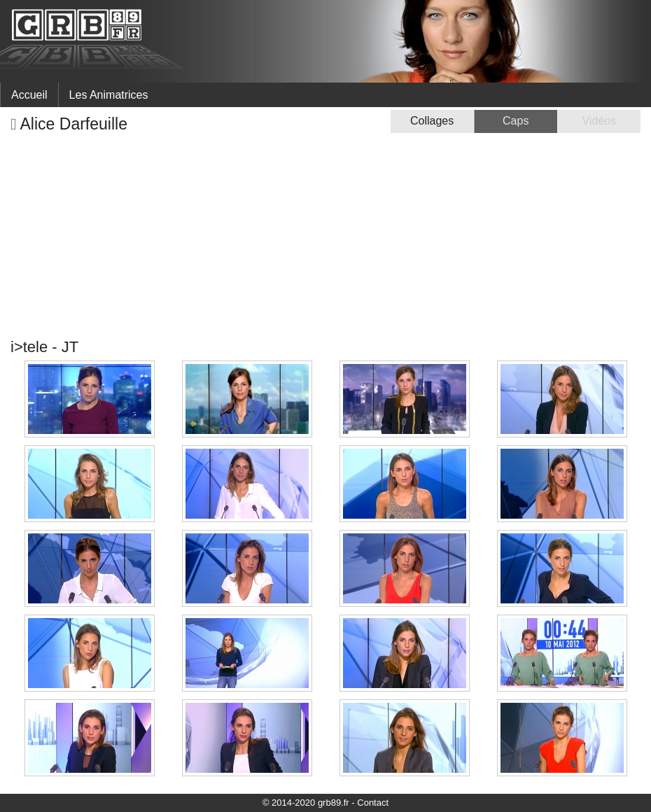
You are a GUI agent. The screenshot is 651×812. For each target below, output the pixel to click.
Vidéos (600, 121)
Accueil (29, 95)
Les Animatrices (109, 95)
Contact (373, 803)
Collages (432, 121)
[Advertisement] (325, 236)
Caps (516, 121)
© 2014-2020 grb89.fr (306, 803)
